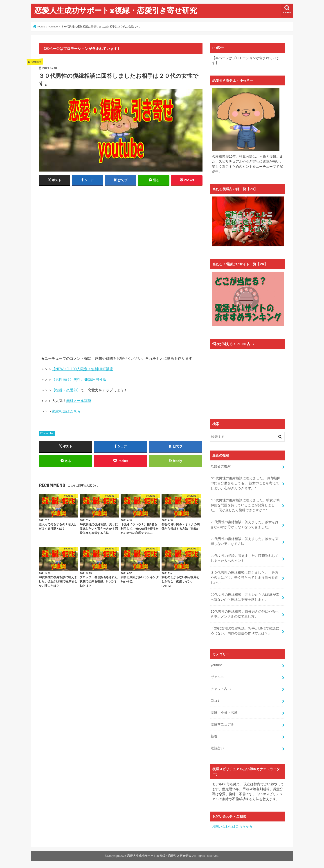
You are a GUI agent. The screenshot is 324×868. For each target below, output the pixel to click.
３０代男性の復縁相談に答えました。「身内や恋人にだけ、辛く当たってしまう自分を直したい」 (244, 577)
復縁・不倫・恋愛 (224, 712)
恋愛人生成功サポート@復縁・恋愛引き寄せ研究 (116, 10)
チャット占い (221, 688)
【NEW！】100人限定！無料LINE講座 (82, 369)
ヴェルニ (217, 676)
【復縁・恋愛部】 (66, 390)
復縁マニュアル (222, 724)
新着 (214, 736)
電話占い (217, 748)
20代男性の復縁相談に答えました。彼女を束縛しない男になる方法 (245, 541)
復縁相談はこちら (66, 411)
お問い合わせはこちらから (232, 826)
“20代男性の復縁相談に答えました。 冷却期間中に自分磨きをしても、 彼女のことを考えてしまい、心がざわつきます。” (246, 483)
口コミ (216, 700)
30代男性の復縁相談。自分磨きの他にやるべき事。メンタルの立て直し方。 (245, 614)
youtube (48, 433)
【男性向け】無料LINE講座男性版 (79, 380)
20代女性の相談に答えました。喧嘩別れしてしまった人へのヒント (245, 558)
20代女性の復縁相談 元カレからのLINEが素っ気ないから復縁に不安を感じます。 (245, 596)
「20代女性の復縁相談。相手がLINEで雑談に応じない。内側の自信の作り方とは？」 (245, 630)
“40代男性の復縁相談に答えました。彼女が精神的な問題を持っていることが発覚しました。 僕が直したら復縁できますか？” (245, 504)
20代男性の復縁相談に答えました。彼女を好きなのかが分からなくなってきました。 (245, 524)
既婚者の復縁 (221, 466)
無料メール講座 (79, 401)
